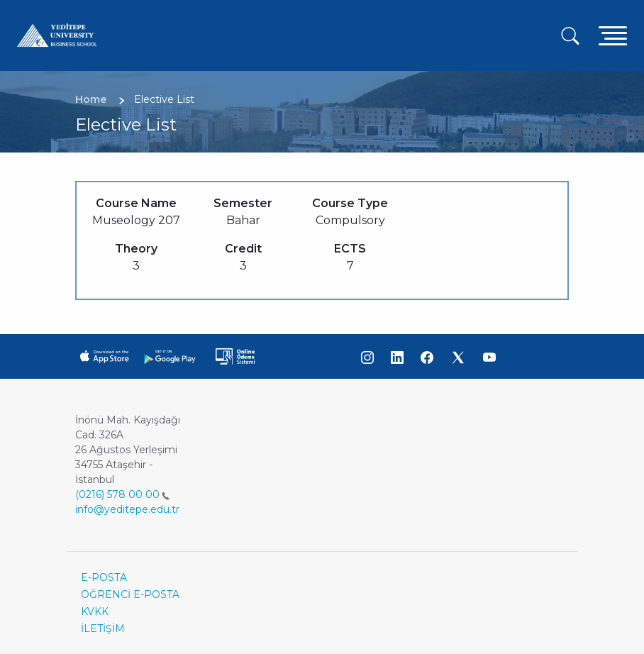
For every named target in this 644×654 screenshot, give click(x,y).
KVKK (95, 611)
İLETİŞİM (103, 628)
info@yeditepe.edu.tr (127, 509)
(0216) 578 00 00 (122, 494)
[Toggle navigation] (613, 35)
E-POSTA (104, 577)
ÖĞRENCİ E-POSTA (130, 594)
